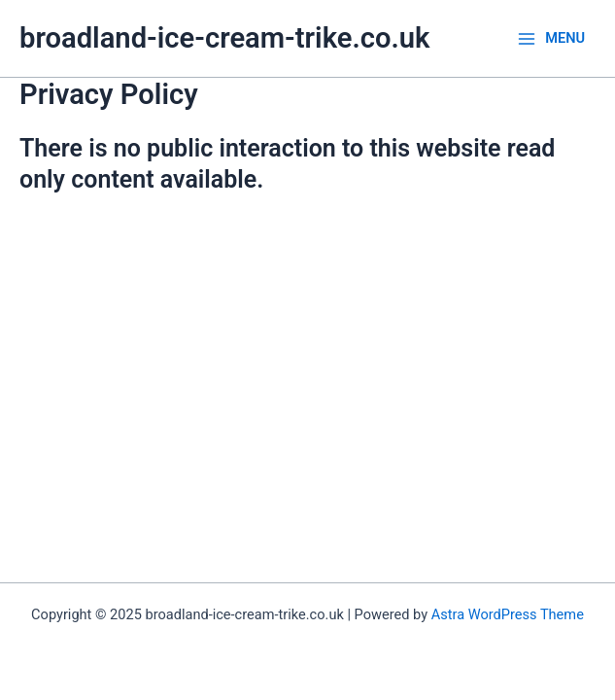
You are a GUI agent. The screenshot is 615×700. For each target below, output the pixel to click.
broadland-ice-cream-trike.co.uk (224, 38)
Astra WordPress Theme (508, 614)
